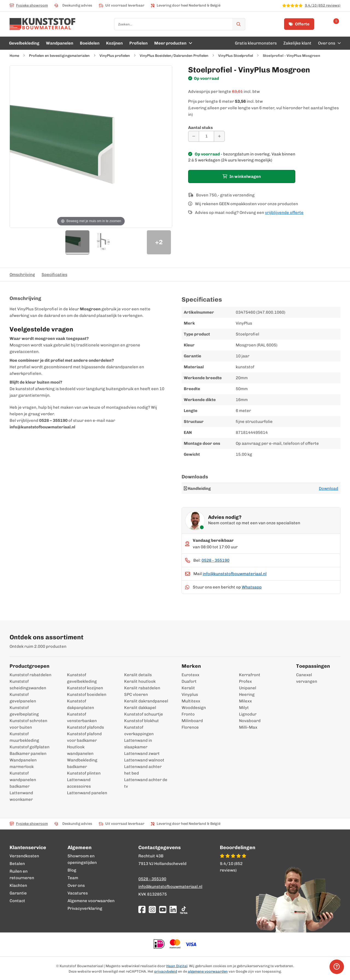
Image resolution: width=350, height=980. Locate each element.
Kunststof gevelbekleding (82, 678)
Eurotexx (190, 675)
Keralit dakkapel (140, 708)
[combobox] (180, 24)
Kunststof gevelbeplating (24, 711)
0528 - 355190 (215, 560)
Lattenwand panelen (87, 793)
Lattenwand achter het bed (143, 770)
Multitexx (191, 701)
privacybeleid (166, 971)
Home (14, 56)
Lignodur (248, 714)
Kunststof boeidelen (87, 694)
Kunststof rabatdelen (30, 675)
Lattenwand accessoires (79, 783)
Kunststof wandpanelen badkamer (23, 780)
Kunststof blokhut (142, 721)
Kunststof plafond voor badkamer (84, 737)
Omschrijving (22, 275)
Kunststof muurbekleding (24, 737)
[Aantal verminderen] (194, 136)
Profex (245, 681)
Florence (190, 727)
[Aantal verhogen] (219, 136)
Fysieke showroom (29, 5)
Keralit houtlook (140, 681)
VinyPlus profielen (115, 56)
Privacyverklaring (85, 908)
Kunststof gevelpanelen (23, 698)
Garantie (18, 893)
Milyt (244, 708)
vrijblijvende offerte (284, 213)
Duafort (189, 681)
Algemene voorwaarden (91, 901)
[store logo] (43, 24)
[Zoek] (239, 24)
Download (329, 488)
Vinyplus (190, 694)
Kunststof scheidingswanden (28, 685)
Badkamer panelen (28, 754)
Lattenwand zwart (142, 754)
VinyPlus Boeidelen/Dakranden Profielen (174, 56)
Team (73, 878)
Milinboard (192, 721)
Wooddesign (194, 708)
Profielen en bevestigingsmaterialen (59, 56)
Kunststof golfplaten (30, 747)
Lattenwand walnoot (144, 760)
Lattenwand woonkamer (21, 796)
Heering (247, 694)
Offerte (299, 24)
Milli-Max (248, 727)
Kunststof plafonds (85, 727)
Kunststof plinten (84, 773)
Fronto (188, 714)
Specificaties (54, 275)
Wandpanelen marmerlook (23, 763)
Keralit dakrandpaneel (146, 701)
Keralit (188, 688)
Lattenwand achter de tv (146, 783)
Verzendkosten (24, 856)
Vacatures (78, 893)
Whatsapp (252, 587)
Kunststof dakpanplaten (81, 704)
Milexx (245, 701)
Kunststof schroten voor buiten (28, 724)
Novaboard (250, 721)
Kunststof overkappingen (139, 731)
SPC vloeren (136, 694)
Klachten (18, 885)
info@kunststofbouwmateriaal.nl (235, 574)
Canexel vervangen (304, 678)
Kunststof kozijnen (85, 688)
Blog (72, 870)
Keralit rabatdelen (142, 688)
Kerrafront (250, 675)
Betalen (17, 864)
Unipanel (248, 688)
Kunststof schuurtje (144, 714)
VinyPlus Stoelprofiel (236, 56)
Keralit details (138, 675)
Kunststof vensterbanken (82, 717)
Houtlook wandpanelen (80, 750)
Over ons (76, 885)
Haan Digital (177, 966)
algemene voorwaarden (208, 971)
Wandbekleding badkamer (82, 763)
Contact (17, 901)
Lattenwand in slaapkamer (138, 744)
